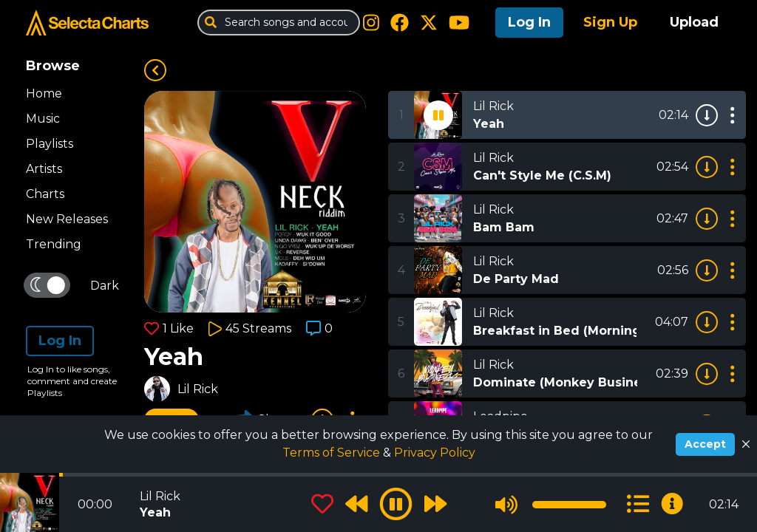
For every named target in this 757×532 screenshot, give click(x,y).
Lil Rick (198, 389)
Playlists (50, 144)
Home (44, 93)
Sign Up (610, 22)
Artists (44, 169)
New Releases (67, 219)
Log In (529, 22)
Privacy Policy (435, 453)
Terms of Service (333, 453)
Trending (54, 244)
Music (43, 119)
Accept (705, 444)
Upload (694, 22)
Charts (45, 194)
